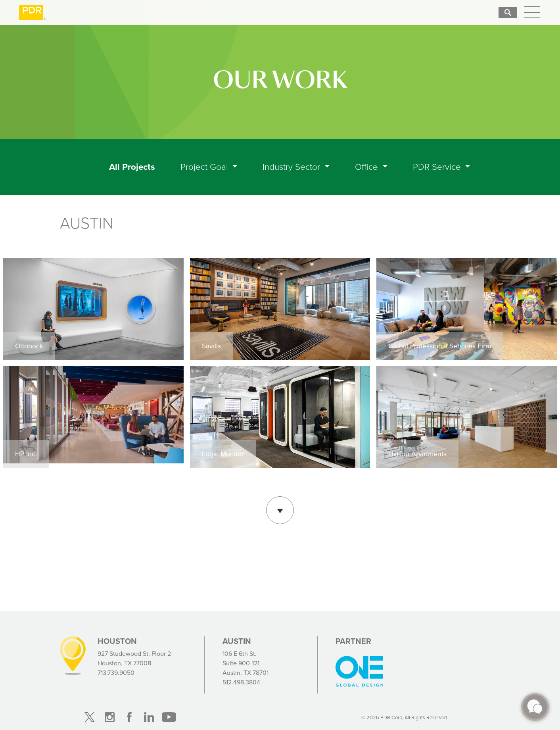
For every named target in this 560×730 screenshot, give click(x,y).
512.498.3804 (241, 682)
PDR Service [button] (438, 167)
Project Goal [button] (205, 167)
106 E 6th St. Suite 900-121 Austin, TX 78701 (245, 663)
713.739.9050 (116, 673)
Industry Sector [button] (292, 167)
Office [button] (368, 167)
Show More (280, 509)
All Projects (134, 167)
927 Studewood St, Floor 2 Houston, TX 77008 (134, 658)
